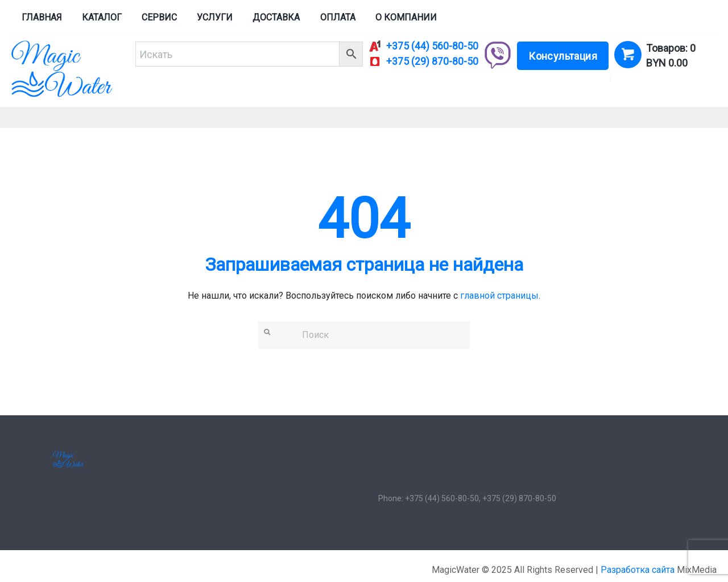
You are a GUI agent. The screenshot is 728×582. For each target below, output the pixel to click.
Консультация (563, 56)
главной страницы (499, 296)
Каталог (102, 17)
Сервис (159, 17)
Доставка (276, 17)
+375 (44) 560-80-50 (432, 46)
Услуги (215, 17)
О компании (406, 17)
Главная (42, 17)
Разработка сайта (638, 570)
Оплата (338, 17)
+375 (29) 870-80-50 (432, 61)
